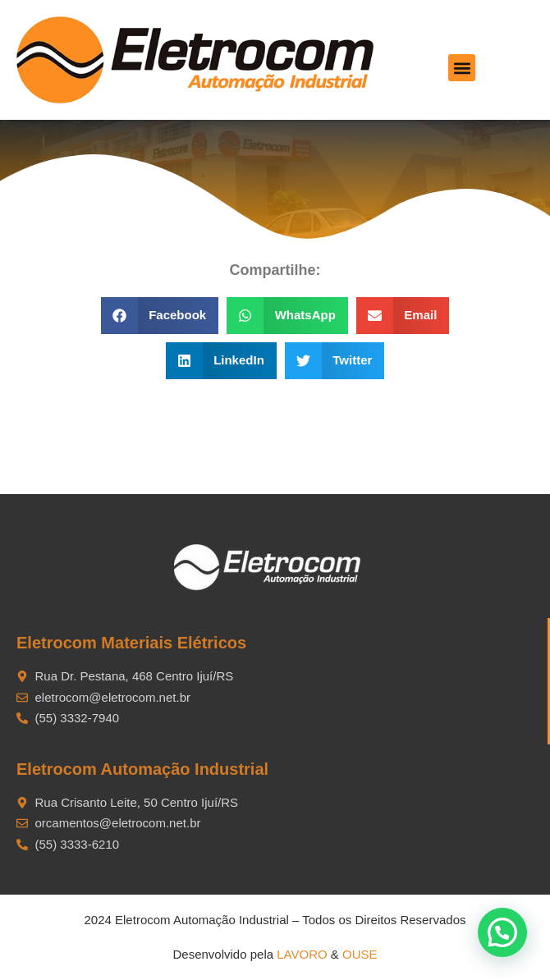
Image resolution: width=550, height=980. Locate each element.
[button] (462, 68)
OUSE (360, 954)
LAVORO (302, 954)
